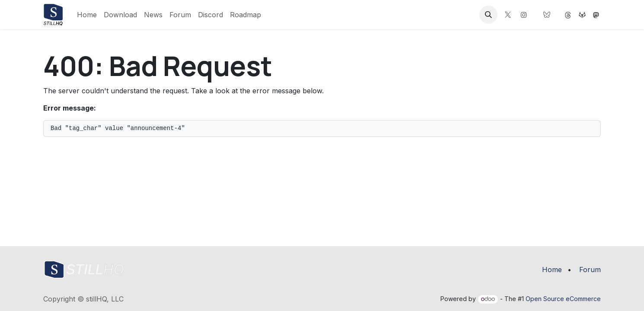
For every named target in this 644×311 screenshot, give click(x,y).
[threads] (596, 15)
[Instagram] (524, 15)
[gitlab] (582, 15)
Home (552, 270)
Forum (590, 270)
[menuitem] (87, 15)
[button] (488, 15)
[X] (508, 15)
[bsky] (547, 15)
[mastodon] (568, 15)
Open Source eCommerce (563, 299)
